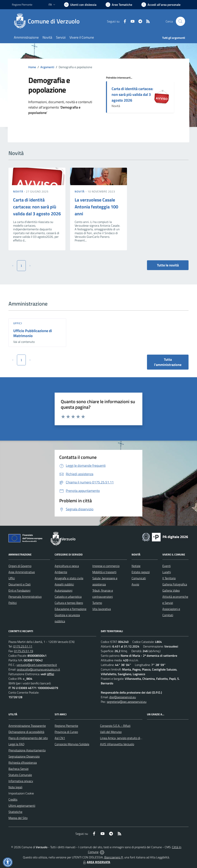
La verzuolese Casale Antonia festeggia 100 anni (96, 207)
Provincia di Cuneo (66, 732)
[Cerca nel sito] (180, 21)
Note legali (15, 787)
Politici (13, 603)
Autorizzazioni (63, 590)
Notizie (136, 566)
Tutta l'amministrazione (168, 362)
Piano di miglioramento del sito (28, 738)
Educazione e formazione (71, 609)
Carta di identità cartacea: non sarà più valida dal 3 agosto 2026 (132, 94)
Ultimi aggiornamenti (22, 806)
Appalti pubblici (64, 584)
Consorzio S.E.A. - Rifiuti (115, 726)
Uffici (18, 323)
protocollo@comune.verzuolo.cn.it (38, 669)
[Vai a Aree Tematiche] (119, 5)
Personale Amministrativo (25, 597)
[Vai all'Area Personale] (161, 5)
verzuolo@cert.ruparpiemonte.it (37, 665)
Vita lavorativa (102, 609)
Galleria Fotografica (175, 584)
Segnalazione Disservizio (24, 756)
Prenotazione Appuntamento (27, 750)
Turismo (97, 603)
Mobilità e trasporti (104, 572)
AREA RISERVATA (96, 862)
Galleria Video (171, 590)
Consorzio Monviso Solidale (72, 744)
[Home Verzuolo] (48, 21)
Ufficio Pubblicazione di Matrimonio (33, 333)
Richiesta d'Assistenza (23, 763)
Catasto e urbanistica (68, 597)
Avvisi (135, 584)
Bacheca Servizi (18, 769)
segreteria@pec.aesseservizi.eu (127, 702)
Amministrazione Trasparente (27, 726)
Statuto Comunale (20, 775)
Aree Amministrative (22, 572)
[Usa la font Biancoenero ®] (80, 5)
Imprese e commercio (106, 566)
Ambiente (61, 572)
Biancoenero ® (114, 857)
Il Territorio (169, 578)
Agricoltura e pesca (67, 566)
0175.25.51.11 (23, 646)
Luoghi (167, 572)
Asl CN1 (60, 738)
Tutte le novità (168, 265)
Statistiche (15, 812)
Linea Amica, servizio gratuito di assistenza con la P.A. (134, 738)
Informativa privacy (21, 781)
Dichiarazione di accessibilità (26, 732)
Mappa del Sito (18, 818)
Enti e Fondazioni (19, 590)
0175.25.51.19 (24, 651)
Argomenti (47, 67)
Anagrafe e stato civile (69, 578)
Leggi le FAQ (16, 744)
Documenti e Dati (20, 584)
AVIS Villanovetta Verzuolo (117, 744)
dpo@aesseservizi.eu (123, 697)
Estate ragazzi (141, 572)
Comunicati (139, 578)
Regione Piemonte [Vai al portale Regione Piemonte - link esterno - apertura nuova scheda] (22, 5)
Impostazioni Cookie (21, 793)
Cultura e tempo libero (69, 603)
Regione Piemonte (66, 726)
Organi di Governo (20, 566)
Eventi (167, 566)
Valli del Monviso (111, 732)
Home (32, 67)
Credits (13, 799)
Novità (18, 191)
